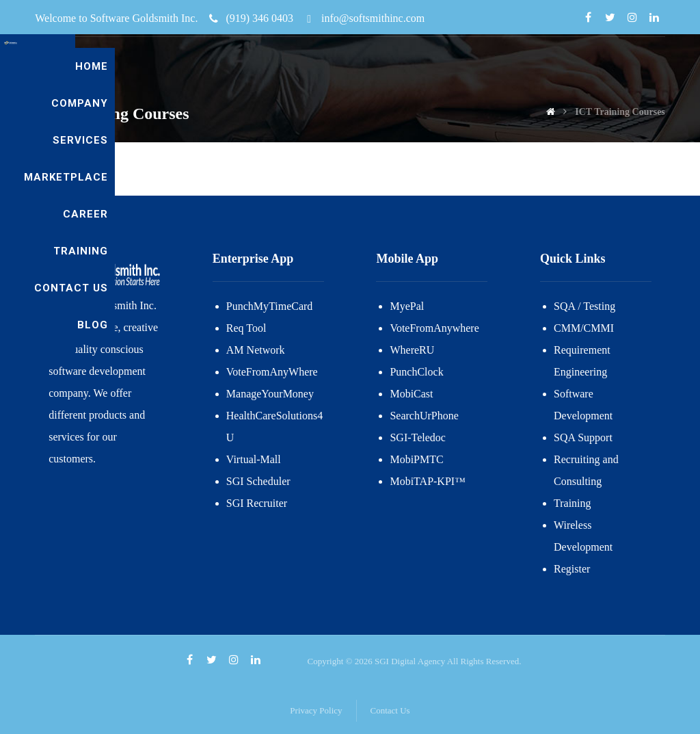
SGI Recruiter (257, 503)
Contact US (574, 103)
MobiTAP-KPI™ (427, 481)
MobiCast (411, 394)
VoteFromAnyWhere (272, 372)
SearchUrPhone (424, 416)
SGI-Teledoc (418, 437)
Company (325, 66)
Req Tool (246, 328)
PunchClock (416, 372)
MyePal (407, 306)
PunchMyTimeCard (270, 306)
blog (643, 103)
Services (398, 66)
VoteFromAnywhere (434, 328)
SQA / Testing (584, 306)
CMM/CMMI (584, 328)
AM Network (256, 350)
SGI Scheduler (258, 481)
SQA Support (583, 437)
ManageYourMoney (270, 394)
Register (572, 569)
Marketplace (484, 66)
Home (264, 66)
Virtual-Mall (254, 459)
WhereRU (412, 350)
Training (631, 66)
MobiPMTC (416, 459)
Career (565, 66)
